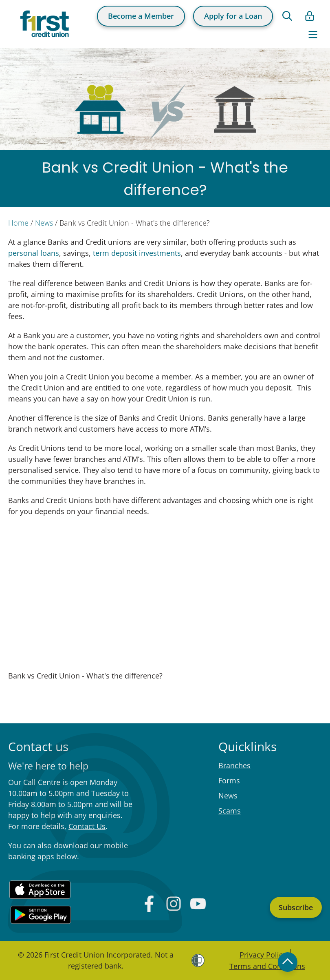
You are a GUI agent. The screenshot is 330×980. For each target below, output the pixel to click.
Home (18, 223)
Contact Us (87, 826)
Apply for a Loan (233, 16)
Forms (229, 780)
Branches (234, 765)
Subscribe (296, 907)
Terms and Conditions (267, 966)
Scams (230, 811)
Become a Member (141, 16)
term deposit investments (137, 253)
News (44, 223)
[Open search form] (287, 16)
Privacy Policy (263, 955)
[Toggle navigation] (313, 35)
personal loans (34, 253)
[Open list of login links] (310, 16)
